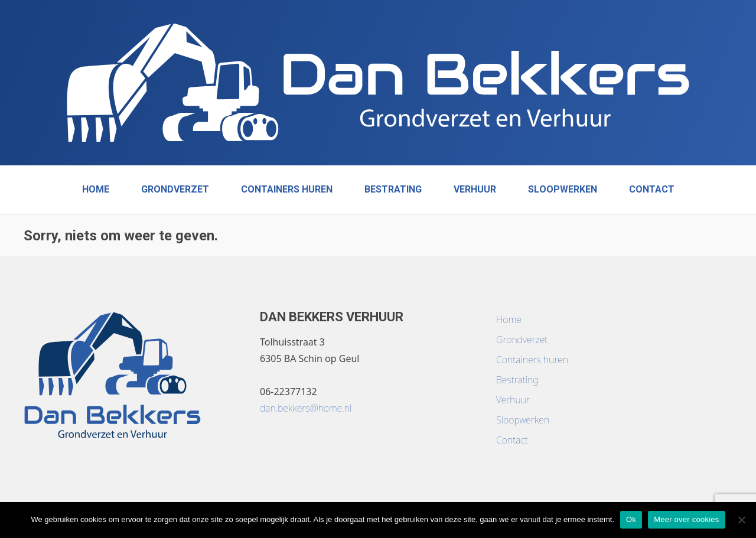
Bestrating (393, 189)
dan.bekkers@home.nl (306, 408)
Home (96, 189)
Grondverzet (175, 189)
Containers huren (287, 189)
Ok (631, 519)
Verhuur (475, 189)
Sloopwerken (563, 189)
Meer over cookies (686, 519)
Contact (652, 189)
